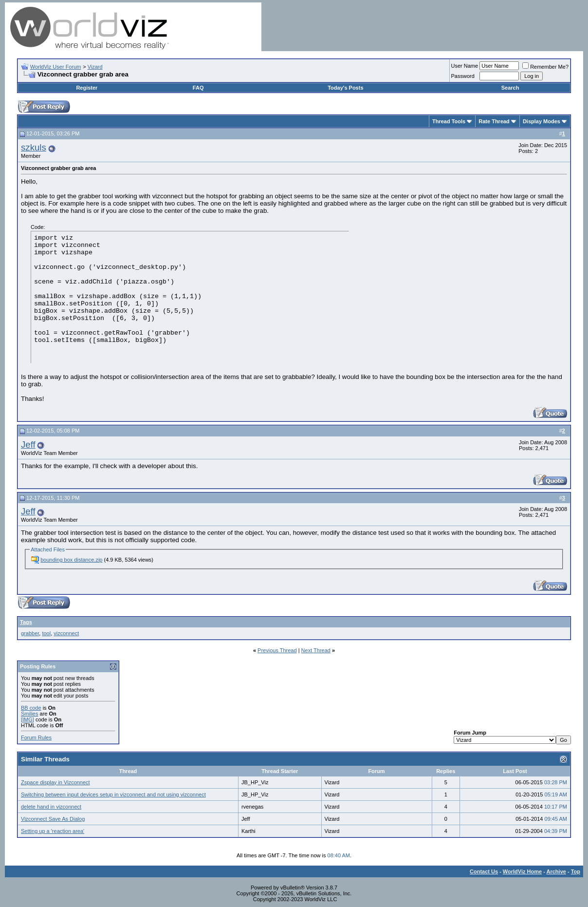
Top (576, 871)
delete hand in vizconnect (51, 807)
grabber (30, 633)
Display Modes (542, 121)
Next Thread (316, 650)
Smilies (29, 714)
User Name (465, 66)
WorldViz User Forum (56, 67)
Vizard (95, 67)
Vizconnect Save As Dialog (53, 819)
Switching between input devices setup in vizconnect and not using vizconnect (113, 794)
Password (463, 76)
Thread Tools (449, 121)
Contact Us (484, 871)
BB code (31, 708)
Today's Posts (345, 88)
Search (510, 88)
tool (46, 633)
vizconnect (66, 633)
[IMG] (28, 719)
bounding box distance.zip (71, 560)
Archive (556, 871)
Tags (26, 622)
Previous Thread (277, 650)
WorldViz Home (522, 871)
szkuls (34, 147)
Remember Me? (545, 67)
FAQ (198, 88)
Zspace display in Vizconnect (55, 782)
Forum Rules (36, 737)
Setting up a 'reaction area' (53, 831)
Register (87, 88)
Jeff (28, 444)
